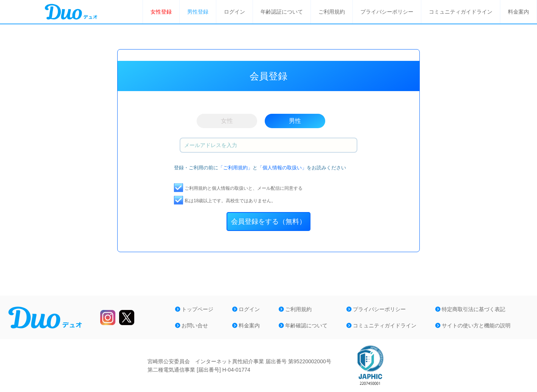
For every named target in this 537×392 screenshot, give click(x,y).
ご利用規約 (332, 12)
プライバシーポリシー (387, 12)
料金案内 (518, 12)
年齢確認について (303, 325)
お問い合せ (192, 325)
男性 (295, 121)
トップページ (194, 309)
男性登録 (198, 12)
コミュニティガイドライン (461, 12)
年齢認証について (282, 12)
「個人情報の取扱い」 (282, 168)
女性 (227, 121)
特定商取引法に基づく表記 (470, 309)
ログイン (234, 12)
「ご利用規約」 (235, 168)
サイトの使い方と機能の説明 (473, 325)
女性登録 (161, 12)
